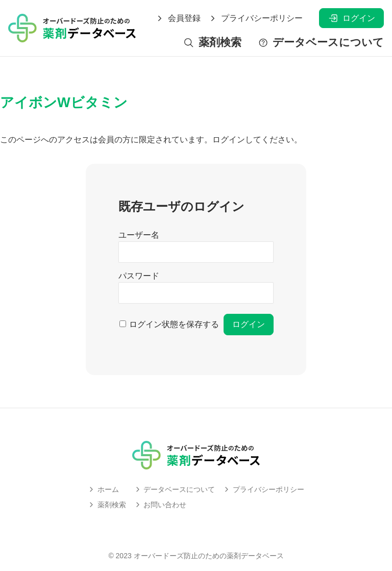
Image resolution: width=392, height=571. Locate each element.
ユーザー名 (139, 235)
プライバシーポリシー (256, 18)
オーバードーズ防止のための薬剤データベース (209, 556)
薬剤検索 (212, 43)
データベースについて (321, 43)
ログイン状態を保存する (174, 324)
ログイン (351, 18)
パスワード (139, 276)
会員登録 (178, 18)
